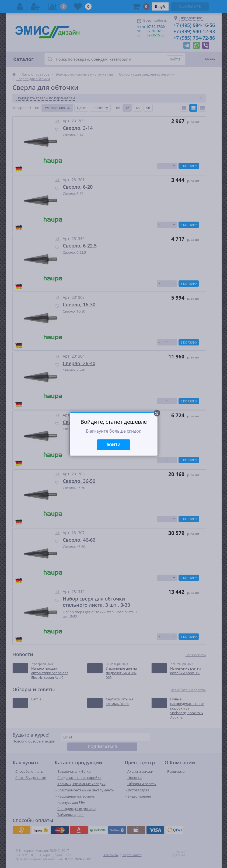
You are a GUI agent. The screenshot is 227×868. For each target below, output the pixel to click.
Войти (114, 445)
